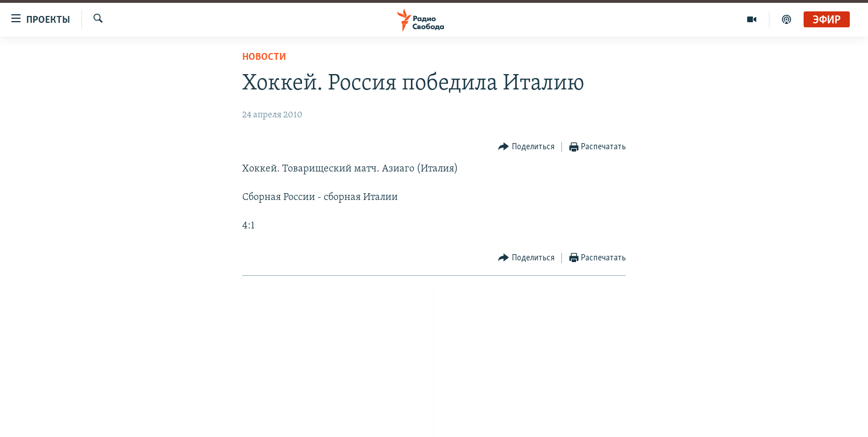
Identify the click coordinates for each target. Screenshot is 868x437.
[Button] (526, 147)
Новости (264, 57)
